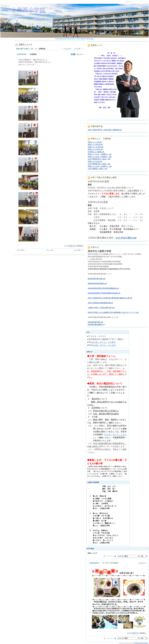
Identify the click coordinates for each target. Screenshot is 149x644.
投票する (72, 246)
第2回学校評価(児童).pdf (96, 279)
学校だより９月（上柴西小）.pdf (100, 154)
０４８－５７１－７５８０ (104, 342)
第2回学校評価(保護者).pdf (97, 283)
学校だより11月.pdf (95, 161)
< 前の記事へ (67, 49)
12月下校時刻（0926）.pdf (97, 169)
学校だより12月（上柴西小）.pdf (100, 166)
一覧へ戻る (50, 250)
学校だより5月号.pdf (95, 144)
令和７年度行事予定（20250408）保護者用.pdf (105, 130)
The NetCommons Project (141, 643)
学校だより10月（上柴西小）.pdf (100, 157)
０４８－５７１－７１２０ (104, 345)
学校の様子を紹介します (25, 49)
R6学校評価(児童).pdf (95, 322)
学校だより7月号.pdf (95, 149)
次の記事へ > (79, 49)
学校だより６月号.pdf (96, 147)
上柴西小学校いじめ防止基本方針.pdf (101, 308)
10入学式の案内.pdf (126, 238)
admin (81, 54)
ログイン (129, 2)
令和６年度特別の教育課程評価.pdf (100, 303)
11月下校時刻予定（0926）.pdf (99, 164)
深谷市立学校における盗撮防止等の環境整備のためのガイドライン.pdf (113, 312)
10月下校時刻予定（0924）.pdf (99, 159)
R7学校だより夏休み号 (96, 152)
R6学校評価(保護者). (95, 325)
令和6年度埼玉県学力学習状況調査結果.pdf (103, 288)
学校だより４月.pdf (95, 142)
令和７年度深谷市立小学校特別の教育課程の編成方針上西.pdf (110, 298)
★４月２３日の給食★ (111, 563)
